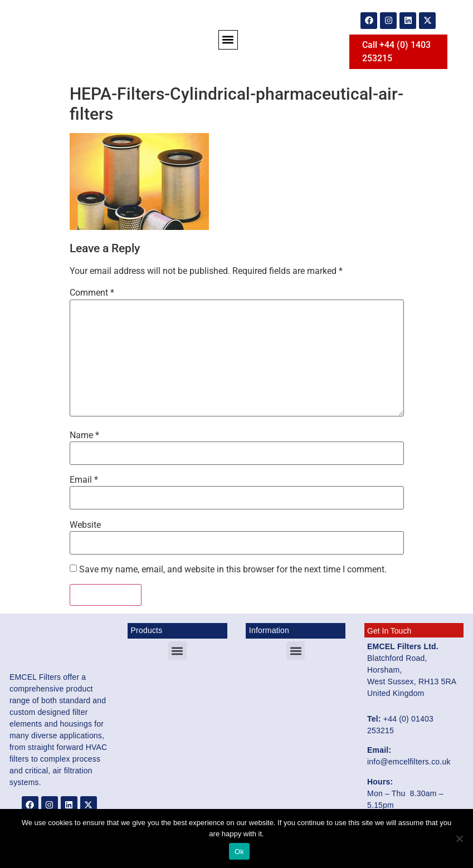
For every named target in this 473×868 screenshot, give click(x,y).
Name (84, 435)
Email (84, 480)
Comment (92, 293)
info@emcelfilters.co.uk (409, 762)
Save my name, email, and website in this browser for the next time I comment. (233, 570)
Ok (239, 852)
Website (85, 525)
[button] (228, 40)
